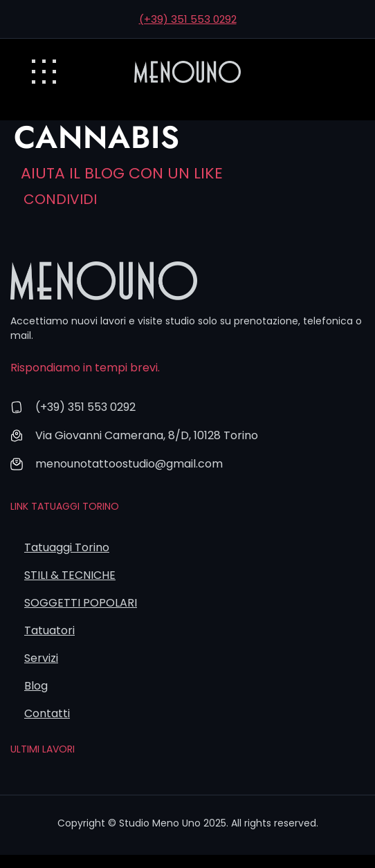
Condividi (60, 199)
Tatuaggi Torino (67, 547)
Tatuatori (49, 630)
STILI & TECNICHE (70, 575)
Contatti (47, 713)
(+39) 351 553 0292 (188, 19)
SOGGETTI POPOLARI (81, 603)
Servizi (41, 658)
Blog (36, 686)
